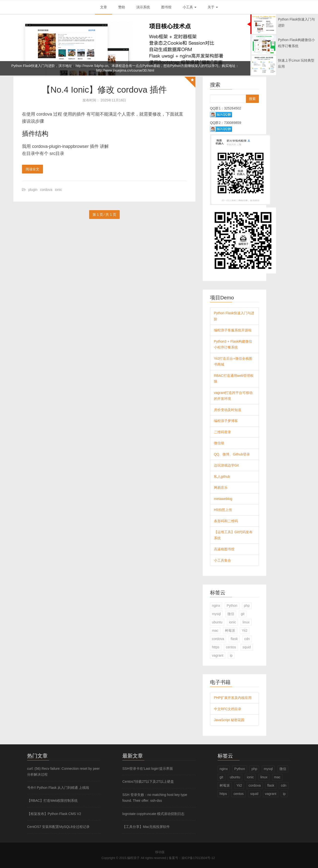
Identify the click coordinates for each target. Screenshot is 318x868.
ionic (58, 190)
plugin (33, 190)
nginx (216, 606)
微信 (231, 614)
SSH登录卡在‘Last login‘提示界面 (148, 769)
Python (232, 606)
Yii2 (245, 630)
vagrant (218, 655)
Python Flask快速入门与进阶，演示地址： (44, 66)
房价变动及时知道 (228, 410)
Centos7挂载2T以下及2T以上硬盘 (148, 781)
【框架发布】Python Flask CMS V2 (54, 814)
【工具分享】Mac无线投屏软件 (146, 827)
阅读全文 (32, 169)
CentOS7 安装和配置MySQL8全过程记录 (58, 827)
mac (215, 630)
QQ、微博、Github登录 (232, 454)
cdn (247, 639)
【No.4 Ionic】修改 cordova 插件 (105, 90)
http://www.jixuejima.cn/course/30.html (125, 70)
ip (231, 655)
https (216, 647)
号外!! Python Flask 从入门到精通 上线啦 (58, 788)
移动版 (160, 852)
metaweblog (223, 499)
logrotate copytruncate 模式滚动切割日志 (153, 814)
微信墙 (219, 443)
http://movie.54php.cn (92, 66)
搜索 (252, 99)
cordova (46, 190)
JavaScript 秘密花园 (229, 720)
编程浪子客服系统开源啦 (233, 330)
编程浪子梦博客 (226, 421)
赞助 (122, 7)
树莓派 (230, 630)
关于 (213, 7)
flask (234, 639)
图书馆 (166, 7)
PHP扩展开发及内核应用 (233, 698)
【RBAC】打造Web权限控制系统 (52, 801)
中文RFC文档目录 (228, 709)
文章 (104, 7)
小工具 (190, 7)
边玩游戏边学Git (226, 465)
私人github (222, 477)
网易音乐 (221, 488)
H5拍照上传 (223, 510)
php (247, 606)
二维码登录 (223, 432)
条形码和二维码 (226, 521)
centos (231, 647)
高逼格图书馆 (224, 549)
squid (247, 647)
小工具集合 (223, 560)
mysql (217, 614)
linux (246, 622)
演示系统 (143, 7)
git (243, 614)
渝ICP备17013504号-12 (198, 858)
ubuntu (217, 622)
